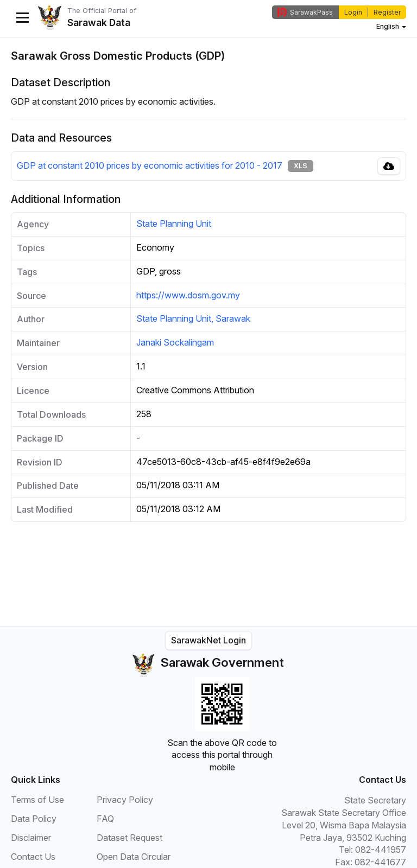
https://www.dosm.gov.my (188, 295)
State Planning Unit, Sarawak (193, 318)
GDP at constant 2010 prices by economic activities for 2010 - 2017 (150, 165)
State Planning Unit (174, 224)
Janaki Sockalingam (175, 342)
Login (353, 12)
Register (387, 12)
